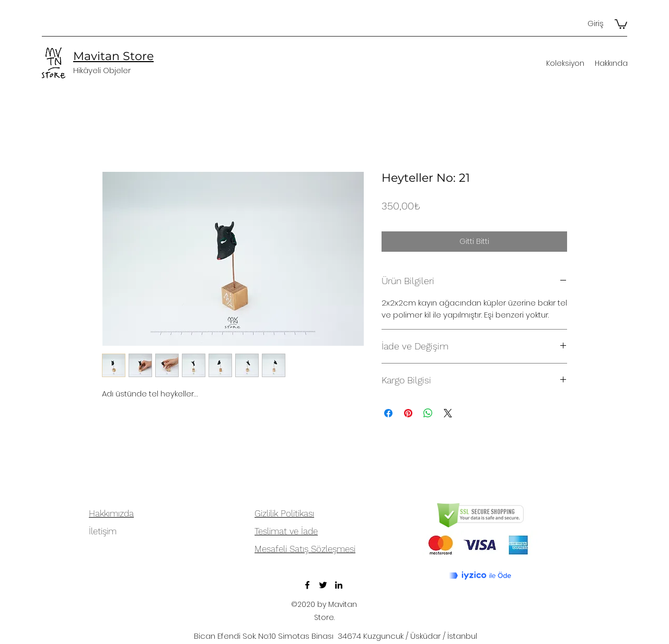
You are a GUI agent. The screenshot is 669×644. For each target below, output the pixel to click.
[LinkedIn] (339, 585)
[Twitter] (323, 585)
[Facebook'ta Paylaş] (388, 413)
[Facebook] (307, 585)
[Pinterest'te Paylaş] (408, 413)
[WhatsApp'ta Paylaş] (428, 413)
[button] (621, 24)
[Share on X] (448, 413)
